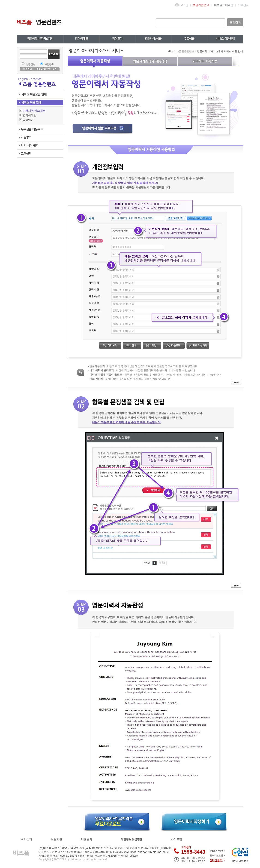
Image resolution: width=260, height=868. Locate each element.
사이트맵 (176, 839)
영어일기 (153, 39)
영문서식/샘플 (189, 39)
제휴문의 (87, 839)
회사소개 (27, 839)
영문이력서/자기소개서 (40, 39)
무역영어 (117, 39)
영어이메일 (81, 39)
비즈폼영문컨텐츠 (184, 51)
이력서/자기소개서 (33, 111)
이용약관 (57, 839)
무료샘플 (225, 39)
